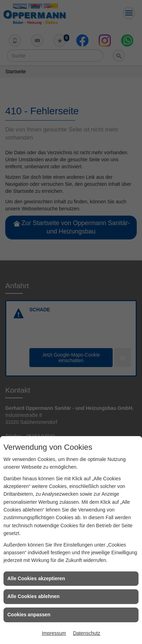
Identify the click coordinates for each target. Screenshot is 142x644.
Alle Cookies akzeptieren (36, 578)
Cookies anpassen (29, 615)
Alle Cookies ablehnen (33, 596)
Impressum (54, 633)
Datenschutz (87, 633)
